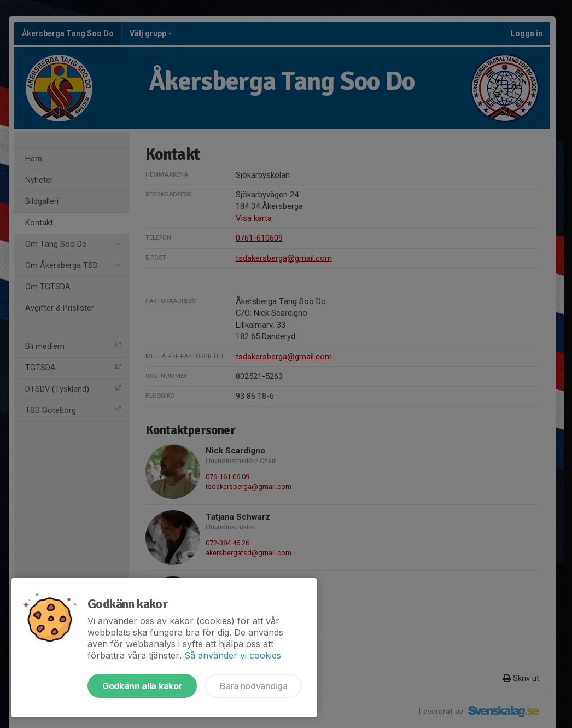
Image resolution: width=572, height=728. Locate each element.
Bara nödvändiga (253, 686)
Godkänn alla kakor (142, 686)
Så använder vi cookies (233, 655)
